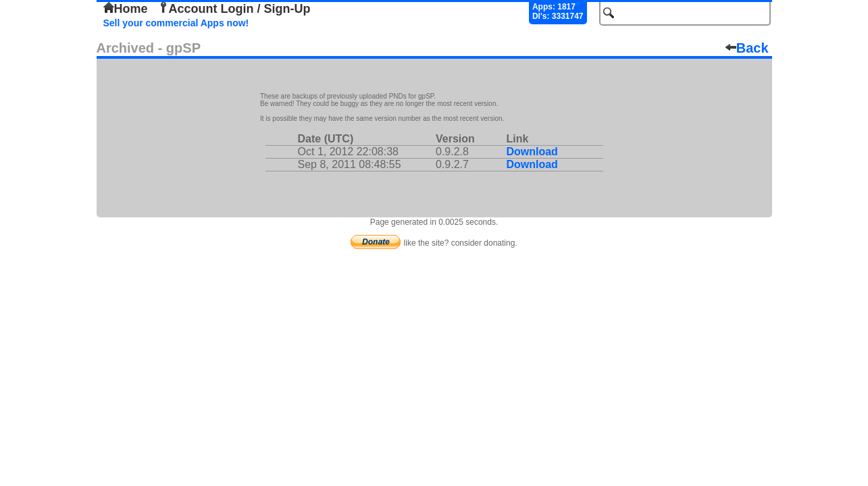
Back (747, 48)
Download (532, 152)
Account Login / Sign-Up (234, 9)
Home (126, 9)
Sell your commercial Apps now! (176, 23)
